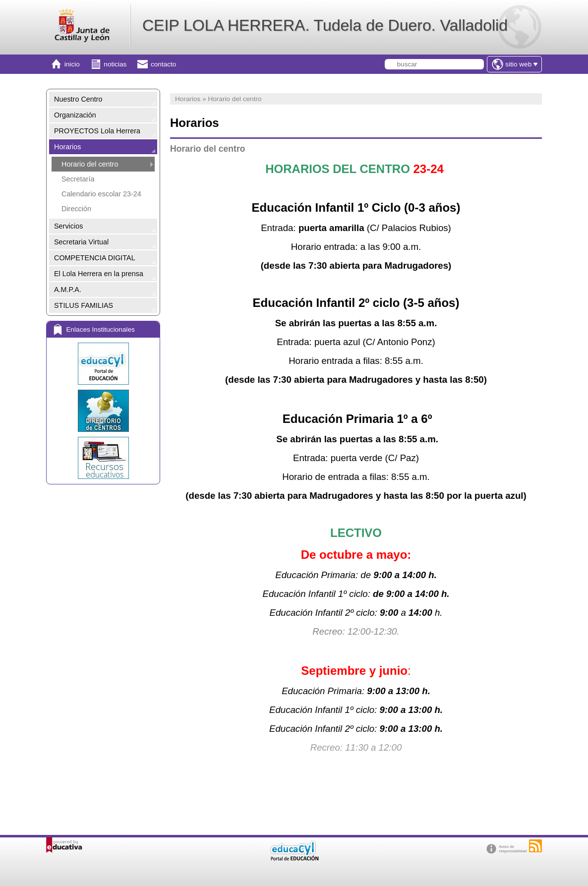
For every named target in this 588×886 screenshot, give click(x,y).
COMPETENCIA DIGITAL (95, 258)
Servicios (68, 226)
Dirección (76, 209)
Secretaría (78, 179)
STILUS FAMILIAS (84, 305)
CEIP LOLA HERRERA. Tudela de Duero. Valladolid (325, 25)
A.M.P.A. (68, 290)
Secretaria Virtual (81, 242)
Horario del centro (90, 164)
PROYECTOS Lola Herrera (97, 131)
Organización (75, 115)
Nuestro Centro (78, 99)
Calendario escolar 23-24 (101, 194)
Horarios (67, 147)
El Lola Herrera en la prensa (99, 274)
